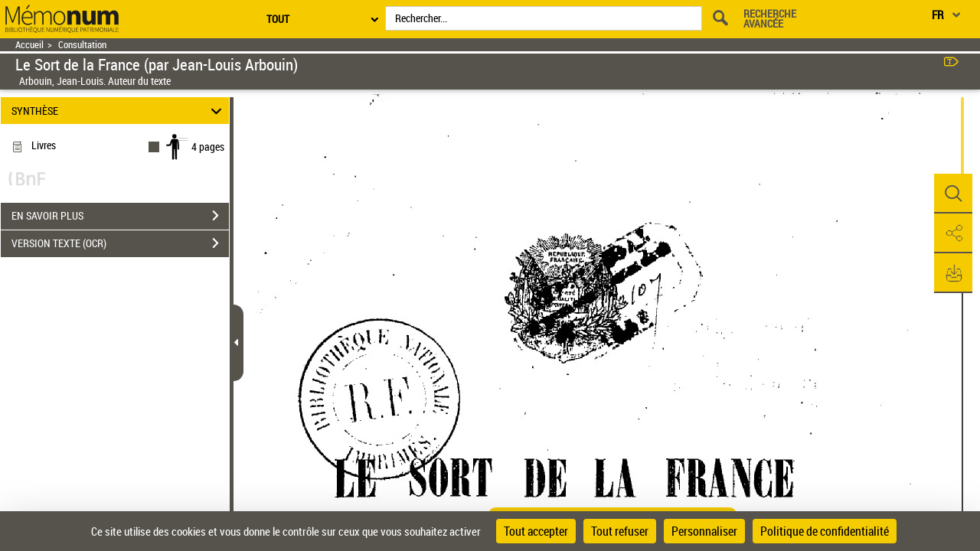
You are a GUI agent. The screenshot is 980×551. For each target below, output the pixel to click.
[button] (953, 194)
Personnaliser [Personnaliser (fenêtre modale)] (704, 531)
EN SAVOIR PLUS (120, 216)
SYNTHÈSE (119, 111)
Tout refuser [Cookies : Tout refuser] (620, 531)
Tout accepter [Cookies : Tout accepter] (536, 531)
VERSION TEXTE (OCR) (120, 243)
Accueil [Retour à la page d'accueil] (29, 45)
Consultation (82, 45)
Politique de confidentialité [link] (825, 531)
